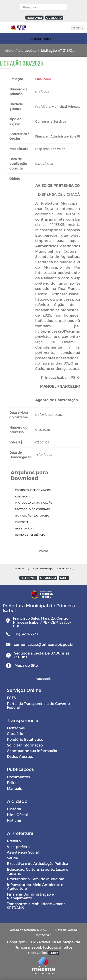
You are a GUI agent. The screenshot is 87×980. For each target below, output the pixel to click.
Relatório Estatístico (25, 739)
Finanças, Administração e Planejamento (30, 896)
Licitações (27, 50)
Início (9, 50)
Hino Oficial (17, 815)
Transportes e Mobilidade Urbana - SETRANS (37, 906)
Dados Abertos (20, 756)
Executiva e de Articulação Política (37, 863)
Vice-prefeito (18, 847)
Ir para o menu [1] (21, 569)
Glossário (15, 734)
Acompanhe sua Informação (32, 751)
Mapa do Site (26, 665)
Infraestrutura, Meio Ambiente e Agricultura (35, 887)
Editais (13, 783)
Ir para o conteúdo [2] (43, 569)
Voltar (43, 551)
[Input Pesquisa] (42, 7)
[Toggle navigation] (78, 27)
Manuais (14, 788)
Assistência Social (23, 852)
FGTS (11, 698)
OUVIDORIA (54, 18)
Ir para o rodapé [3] (65, 569)
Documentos (18, 777)
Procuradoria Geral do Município (36, 879)
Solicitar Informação (25, 745)
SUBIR (64, 578)
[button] (64, 8)
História (14, 809)
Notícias (14, 820)
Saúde (12, 858)
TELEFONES (34, 18)
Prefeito (14, 841)
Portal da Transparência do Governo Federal (38, 706)
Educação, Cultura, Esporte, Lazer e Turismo (37, 871)
